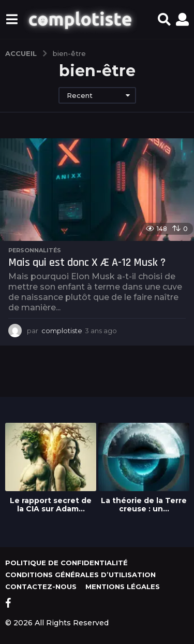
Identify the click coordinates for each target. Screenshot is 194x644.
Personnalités (35, 250)
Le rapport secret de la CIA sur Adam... (51, 505)
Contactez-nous (41, 586)
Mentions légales (123, 586)
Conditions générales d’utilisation (80, 575)
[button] (12, 20)
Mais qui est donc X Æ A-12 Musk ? (87, 263)
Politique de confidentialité (66, 563)
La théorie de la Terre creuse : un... (144, 505)
